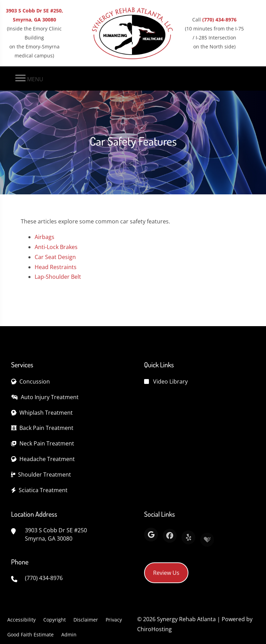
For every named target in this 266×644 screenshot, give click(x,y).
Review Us (166, 573)
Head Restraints (56, 267)
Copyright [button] (55, 620)
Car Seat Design (55, 257)
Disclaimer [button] (86, 620)
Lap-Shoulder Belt (58, 277)
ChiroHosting (154, 629)
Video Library (170, 381)
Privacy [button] (114, 620)
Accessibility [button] (21, 620)
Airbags (45, 237)
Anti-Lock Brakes (56, 247)
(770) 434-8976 (219, 20)
